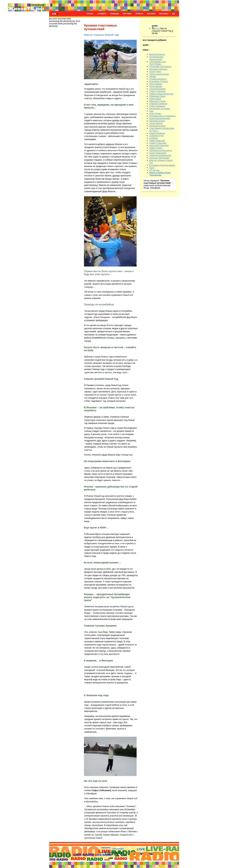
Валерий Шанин (157, 54)
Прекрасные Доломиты (161, 150)
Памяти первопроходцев (161, 94)
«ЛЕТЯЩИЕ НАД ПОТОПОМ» (158, 63)
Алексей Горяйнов (158, 104)
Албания (154, 138)
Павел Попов (156, 148)
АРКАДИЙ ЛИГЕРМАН (160, 67)
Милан (153, 76)
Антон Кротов (156, 123)
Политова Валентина (160, 118)
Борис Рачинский (158, 153)
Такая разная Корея (159, 74)
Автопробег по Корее (160, 109)
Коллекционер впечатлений (156, 58)
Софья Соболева (158, 143)
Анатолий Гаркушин (159, 145)
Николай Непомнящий (160, 155)
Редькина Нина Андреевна (162, 116)
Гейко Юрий (155, 99)
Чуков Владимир (158, 89)
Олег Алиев (155, 113)
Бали (152, 168)
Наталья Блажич (158, 126)
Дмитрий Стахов (157, 101)
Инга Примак (156, 84)
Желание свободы (158, 69)
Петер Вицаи (156, 86)
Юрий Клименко (157, 133)
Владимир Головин (159, 81)
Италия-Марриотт (158, 79)
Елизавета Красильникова (162, 165)
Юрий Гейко (155, 72)
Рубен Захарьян (157, 106)
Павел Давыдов (157, 141)
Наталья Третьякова (159, 158)
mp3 (156, 28)
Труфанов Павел (158, 96)
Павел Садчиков (157, 91)
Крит (152, 111)
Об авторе (155, 170)
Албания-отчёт (157, 136)
